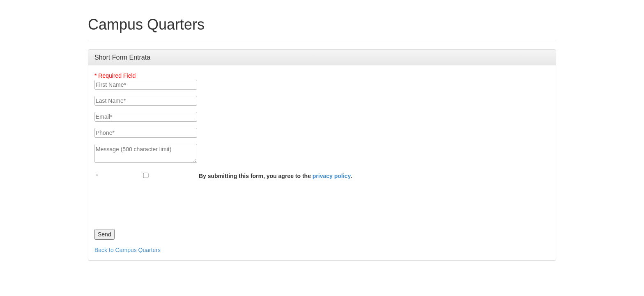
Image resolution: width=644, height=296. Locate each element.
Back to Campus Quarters (128, 250)
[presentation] (157, 202)
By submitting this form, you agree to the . (275, 176)
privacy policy (331, 176)
